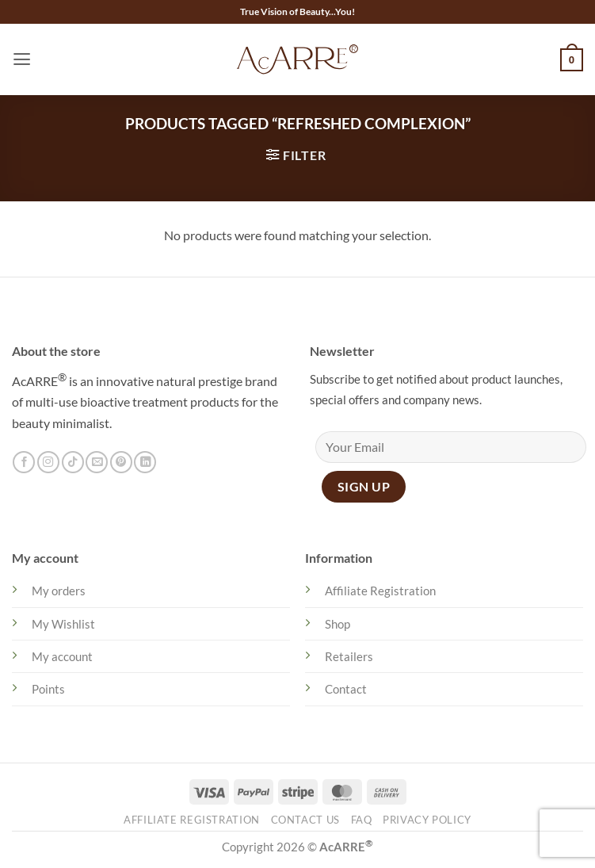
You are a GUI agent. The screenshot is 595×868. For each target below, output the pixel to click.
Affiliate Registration (380, 591)
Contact (346, 689)
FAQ (362, 820)
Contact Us (305, 820)
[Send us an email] (97, 463)
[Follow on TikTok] (73, 463)
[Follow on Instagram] (48, 463)
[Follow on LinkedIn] (145, 463)
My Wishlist (63, 624)
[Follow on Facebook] (24, 463)
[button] (22, 59)
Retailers (349, 656)
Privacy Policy (427, 820)
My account (62, 656)
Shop (338, 624)
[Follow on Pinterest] (121, 463)
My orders (59, 591)
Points (48, 689)
